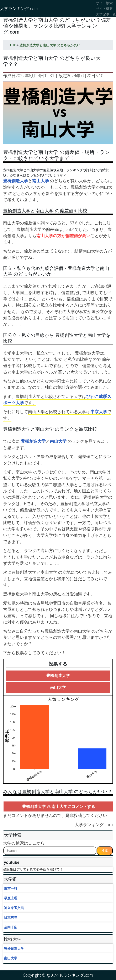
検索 (105, 851)
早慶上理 (11, 898)
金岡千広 (11, 927)
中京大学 (99, 412)
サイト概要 (104, 9)
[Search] (50, 851)
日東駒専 (11, 917)
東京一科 (11, 888)
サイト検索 (104, 3)
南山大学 (41, 181)
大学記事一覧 (106, 14)
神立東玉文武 (14, 908)
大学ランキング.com (19, 8)
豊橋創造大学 (16, 181)
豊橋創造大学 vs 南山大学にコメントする (59, 806)
